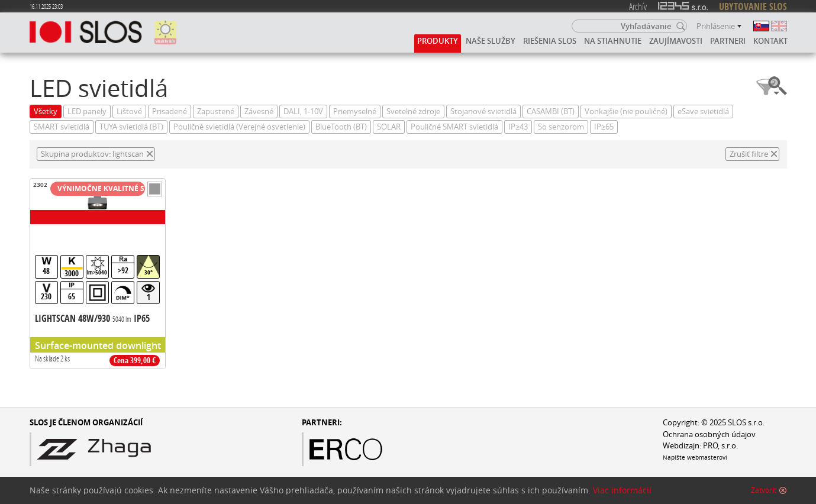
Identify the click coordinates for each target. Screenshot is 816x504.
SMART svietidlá (62, 127)
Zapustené (216, 112)
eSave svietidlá (703, 112)
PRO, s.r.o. (720, 446)
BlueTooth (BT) (341, 127)
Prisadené (170, 112)
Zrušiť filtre (749, 154)
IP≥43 (518, 127)
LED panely (87, 112)
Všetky (46, 112)
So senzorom (561, 127)
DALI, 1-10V (303, 112)
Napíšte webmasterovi (695, 457)
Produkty (438, 41)
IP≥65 (604, 127)
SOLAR (389, 127)
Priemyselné (355, 112)
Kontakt (770, 41)
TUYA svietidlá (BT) (131, 127)
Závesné (259, 112)
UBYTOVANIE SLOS (753, 7)
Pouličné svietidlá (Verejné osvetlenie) (239, 127)
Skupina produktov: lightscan (92, 154)
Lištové (129, 112)
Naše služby (491, 41)
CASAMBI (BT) (551, 112)
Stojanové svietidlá (483, 112)
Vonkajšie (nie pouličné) (626, 112)
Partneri (728, 41)
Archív (638, 6)
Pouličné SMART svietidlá (454, 127)
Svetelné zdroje (413, 112)
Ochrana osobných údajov (709, 434)
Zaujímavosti (676, 41)
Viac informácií (622, 490)
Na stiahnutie (613, 41)
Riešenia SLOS (550, 41)
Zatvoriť (764, 490)
